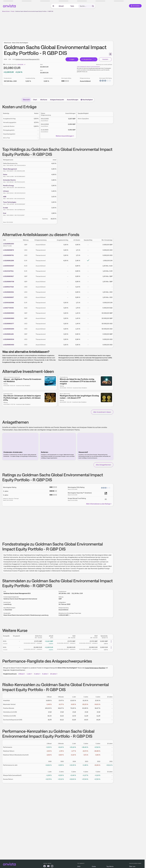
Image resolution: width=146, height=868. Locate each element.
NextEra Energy (8, 186)
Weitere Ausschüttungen (65, 136)
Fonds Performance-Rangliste (95, 668)
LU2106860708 (9, 282)
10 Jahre (54, 674)
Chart (35, 100)
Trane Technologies (10, 202)
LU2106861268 (8, 261)
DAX (79, 866)
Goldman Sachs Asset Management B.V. (27, 59)
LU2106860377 (9, 324)
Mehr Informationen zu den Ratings (99, 504)
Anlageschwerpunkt (57, 100)
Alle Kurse (44, 100)
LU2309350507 (9, 266)
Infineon (6, 191)
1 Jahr (30, 674)
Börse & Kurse (6, 11)
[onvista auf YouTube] (48, 866)
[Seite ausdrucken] (110, 54)
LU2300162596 (9, 303)
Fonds (13, 11)
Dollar (94, 866)
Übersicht (26, 100)
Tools (72, 6)
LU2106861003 (9, 244)
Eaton (5, 174)
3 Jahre (37, 674)
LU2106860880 (9, 318)
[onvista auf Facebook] (45, 866)
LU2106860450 (9, 345)
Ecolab (5, 208)
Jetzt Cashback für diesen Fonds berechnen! (88, 67)
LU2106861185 (8, 334)
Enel (5, 213)
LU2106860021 (8, 292)
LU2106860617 (8, 276)
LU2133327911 (8, 271)
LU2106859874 (8, 250)
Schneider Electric (9, 180)
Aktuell (61, 6)
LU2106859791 (8, 255)
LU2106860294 (9, 329)
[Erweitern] (95, 59)
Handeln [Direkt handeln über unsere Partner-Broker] (105, 59)
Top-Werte (110, 866)
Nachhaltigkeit (87, 100)
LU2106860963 (9, 313)
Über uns (132, 866)
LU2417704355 (8, 308)
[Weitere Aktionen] (111, 641)
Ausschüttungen (73, 100)
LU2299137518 (8, 287)
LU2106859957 (8, 297)
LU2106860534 (9, 339)
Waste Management (10, 169)
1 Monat (22, 674)
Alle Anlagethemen (103, 465)
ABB (5, 197)
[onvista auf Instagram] (52, 866)
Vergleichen (87, 59)
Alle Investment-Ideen (102, 412)
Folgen (72, 59)
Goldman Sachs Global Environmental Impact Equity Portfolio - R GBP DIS (34, 11)
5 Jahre (45, 674)
